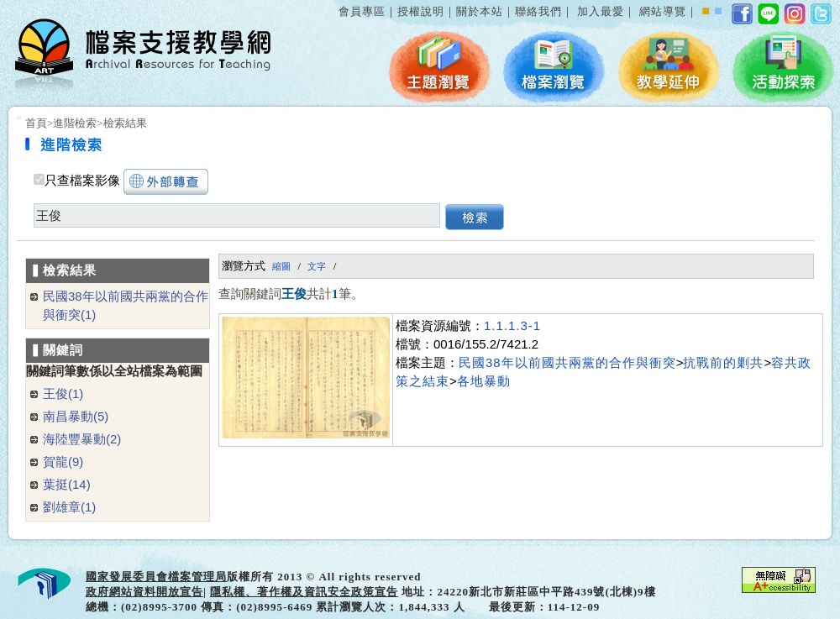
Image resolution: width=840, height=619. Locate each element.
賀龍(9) (63, 462)
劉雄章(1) (69, 507)
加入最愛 (601, 11)
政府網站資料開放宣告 (144, 592)
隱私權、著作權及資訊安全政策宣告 (304, 592)
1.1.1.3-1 (512, 325)
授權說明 (421, 11)
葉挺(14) (67, 484)
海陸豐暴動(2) (82, 439)
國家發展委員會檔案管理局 (156, 577)
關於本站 (480, 11)
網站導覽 (663, 11)
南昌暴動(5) (76, 416)
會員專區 (362, 11)
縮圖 (281, 266)
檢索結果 (125, 123)
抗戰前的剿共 (723, 362)
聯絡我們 (538, 11)
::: (335, 3)
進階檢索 (75, 123)
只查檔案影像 (82, 181)
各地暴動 (484, 381)
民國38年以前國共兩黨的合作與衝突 (567, 362)
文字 (317, 266)
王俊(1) (63, 393)
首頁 (36, 123)
